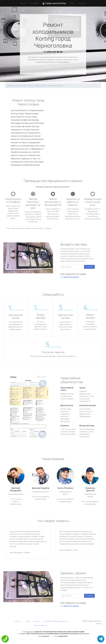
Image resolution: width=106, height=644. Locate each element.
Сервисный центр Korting (16, 86)
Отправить (89, 267)
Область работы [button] (40, 625)
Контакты (82, 3)
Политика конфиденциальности (56, 621)
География (34, 3)
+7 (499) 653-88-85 (53, 52)
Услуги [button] (22, 3)
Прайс (72, 3)
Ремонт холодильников (37, 86)
